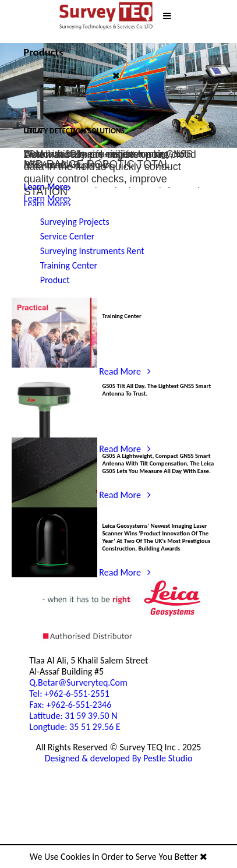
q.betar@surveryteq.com (54, 760)
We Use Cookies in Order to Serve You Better (118, 857)
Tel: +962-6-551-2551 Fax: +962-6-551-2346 (47, 787)
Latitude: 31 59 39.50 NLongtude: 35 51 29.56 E (50, 819)
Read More (57, 203)
